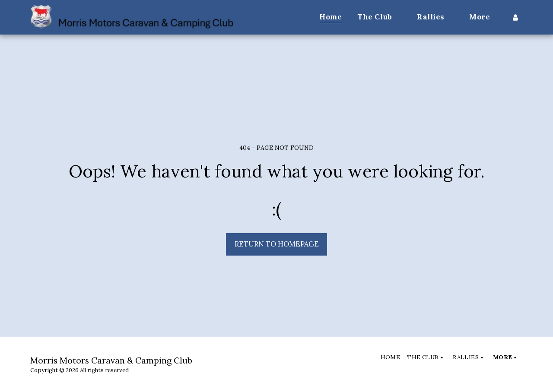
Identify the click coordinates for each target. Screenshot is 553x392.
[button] (379, 17)
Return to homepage (277, 244)
